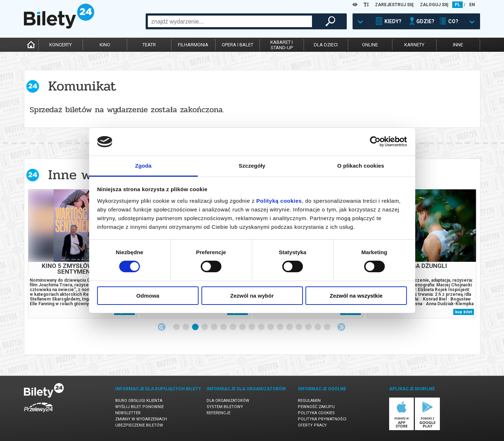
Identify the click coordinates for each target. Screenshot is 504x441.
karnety (414, 45)
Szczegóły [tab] (252, 166)
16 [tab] (318, 327)
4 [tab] (205, 327)
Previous (162, 327)
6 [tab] (224, 327)
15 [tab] (309, 327)
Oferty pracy (312, 425)
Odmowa (148, 296)
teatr (149, 45)
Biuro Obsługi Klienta (139, 401)
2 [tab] (186, 327)
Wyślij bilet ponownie (139, 407)
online (370, 45)
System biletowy (225, 407)
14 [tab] (299, 327)
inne (458, 45)
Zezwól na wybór (252, 296)
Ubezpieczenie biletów (139, 425)
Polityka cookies (316, 413)
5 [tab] (214, 327)
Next (341, 327)
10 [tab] (262, 327)
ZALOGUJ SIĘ (434, 5)
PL (457, 5)
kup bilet (464, 312)
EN (472, 5)
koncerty (61, 45)
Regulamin (309, 401)
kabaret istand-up (282, 45)
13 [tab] (290, 327)
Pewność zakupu (316, 407)
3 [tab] (196, 327)
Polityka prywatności (322, 419)
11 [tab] (271, 327)
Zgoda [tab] (143, 166)
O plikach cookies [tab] (361, 166)
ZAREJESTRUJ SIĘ (394, 5)
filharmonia (193, 45)
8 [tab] (243, 327)
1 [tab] (177, 327)
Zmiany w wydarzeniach (141, 419)
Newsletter (128, 413)
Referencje (218, 413)
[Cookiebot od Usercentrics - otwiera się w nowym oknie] (375, 142)
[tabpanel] (83, 254)
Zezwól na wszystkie (356, 296)
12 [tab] (280, 327)
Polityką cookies (279, 201)
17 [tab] (328, 327)
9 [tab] (252, 327)
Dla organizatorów (228, 401)
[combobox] (230, 21)
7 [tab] (233, 327)
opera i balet (238, 45)
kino (105, 45)
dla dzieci (326, 45)
